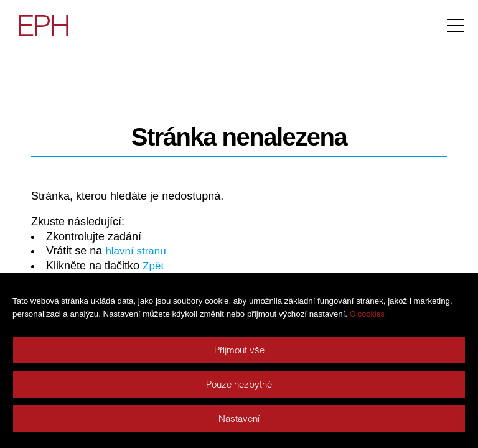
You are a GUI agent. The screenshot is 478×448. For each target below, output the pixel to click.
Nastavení (239, 418)
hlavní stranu (137, 251)
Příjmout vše (239, 350)
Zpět (154, 266)
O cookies (367, 314)
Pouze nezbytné (239, 384)
